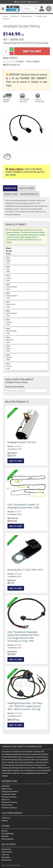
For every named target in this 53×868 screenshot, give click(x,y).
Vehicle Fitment (27, 188)
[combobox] (27, 391)
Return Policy (7, 789)
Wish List (5, 855)
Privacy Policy (7, 805)
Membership (7, 860)
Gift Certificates (8, 834)
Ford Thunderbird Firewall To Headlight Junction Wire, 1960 (23, 506)
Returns (5, 821)
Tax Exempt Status (9, 794)
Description (10, 188)
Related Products (29, 194)
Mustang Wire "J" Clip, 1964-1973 (25, 570)
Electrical (14, 16)
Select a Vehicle (16, 169)
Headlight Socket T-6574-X (22, 442)
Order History (7, 852)
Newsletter (6, 857)
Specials (5, 836)
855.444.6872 (21, 2)
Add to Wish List (12, 65)
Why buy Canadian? (9, 797)
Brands (4, 831)
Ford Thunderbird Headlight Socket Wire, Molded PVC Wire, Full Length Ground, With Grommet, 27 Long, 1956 (23, 636)
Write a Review (33, 61)
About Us (5, 800)
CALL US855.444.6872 (40, 100)
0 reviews (20, 61)
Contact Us (33, 2)
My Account (6, 849)
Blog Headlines (8, 839)
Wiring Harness (27, 16)
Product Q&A (11, 194)
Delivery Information (9, 802)
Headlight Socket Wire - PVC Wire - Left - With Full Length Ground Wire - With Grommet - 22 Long (25, 706)
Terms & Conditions (9, 808)
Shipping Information (10, 791)
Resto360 (5, 786)
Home (5, 16)
